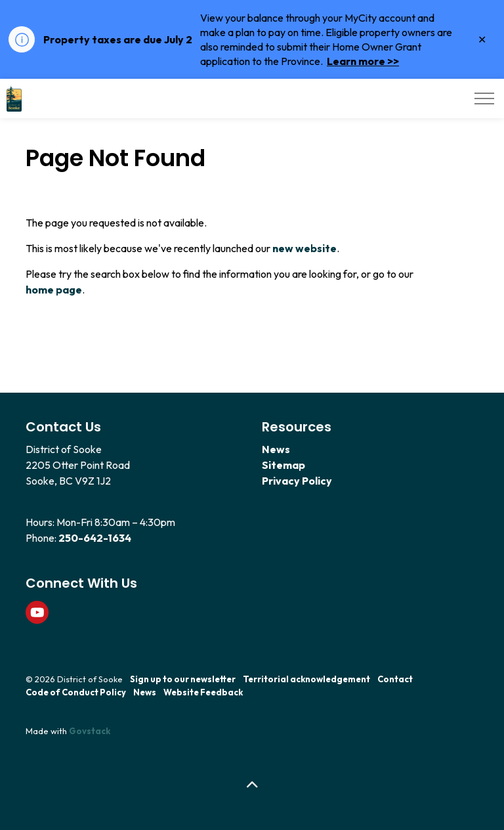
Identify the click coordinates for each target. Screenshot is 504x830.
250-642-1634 (95, 538)
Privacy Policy (297, 481)
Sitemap (283, 465)
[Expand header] (484, 98)
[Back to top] (252, 786)
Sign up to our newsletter (183, 679)
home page (54, 290)
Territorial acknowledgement (306, 679)
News (276, 449)
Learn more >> (363, 61)
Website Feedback (203, 692)
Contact (395, 679)
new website (304, 248)
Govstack (90, 731)
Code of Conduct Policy (76, 692)
